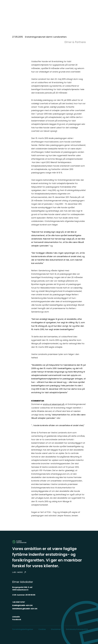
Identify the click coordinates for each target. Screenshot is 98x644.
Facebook (17, 620)
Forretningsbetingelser (23, 629)
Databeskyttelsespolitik (77, 629)
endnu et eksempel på (54, 404)
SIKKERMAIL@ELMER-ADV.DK (25, 609)
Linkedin (16, 617)
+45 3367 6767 (19, 602)
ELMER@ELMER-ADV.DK (22, 605)
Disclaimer (56, 629)
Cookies (42, 629)
